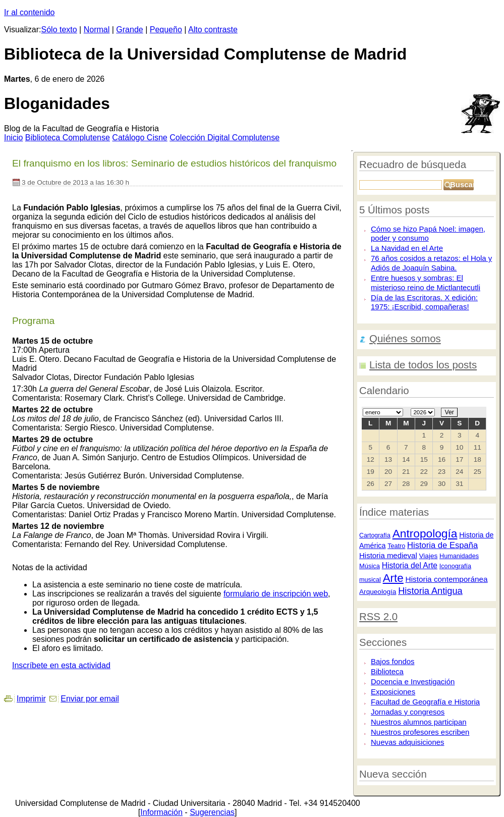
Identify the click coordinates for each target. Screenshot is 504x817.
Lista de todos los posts (423, 365)
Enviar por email (90, 699)
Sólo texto (59, 30)
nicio (13, 138)
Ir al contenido (30, 12)
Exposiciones (393, 692)
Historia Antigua (430, 591)
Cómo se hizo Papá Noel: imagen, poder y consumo (428, 234)
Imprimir (31, 699)
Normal (97, 30)
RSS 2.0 (378, 617)
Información (161, 812)
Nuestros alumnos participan (419, 722)
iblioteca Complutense (68, 138)
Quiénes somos (405, 339)
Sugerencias (212, 812)
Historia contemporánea (447, 579)
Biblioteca (387, 671)
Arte (393, 578)
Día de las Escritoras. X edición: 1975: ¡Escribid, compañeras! (424, 302)
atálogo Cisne (139, 138)
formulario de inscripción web (276, 594)
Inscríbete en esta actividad (61, 665)
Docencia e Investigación (413, 682)
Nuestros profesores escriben (420, 732)
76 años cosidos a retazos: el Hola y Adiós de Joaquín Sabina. (431, 263)
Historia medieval (388, 555)
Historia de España (442, 545)
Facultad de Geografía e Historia (425, 702)
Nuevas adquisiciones (407, 742)
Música (370, 566)
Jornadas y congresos (408, 712)
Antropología (425, 533)
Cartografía (375, 535)
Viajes (429, 556)
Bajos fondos (393, 661)
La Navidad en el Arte (407, 248)
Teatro (396, 546)
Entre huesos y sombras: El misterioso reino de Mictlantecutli (426, 283)
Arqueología (378, 592)
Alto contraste (213, 30)
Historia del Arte (410, 565)
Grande (129, 30)
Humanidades (459, 556)
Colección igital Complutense (225, 138)
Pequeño (166, 30)
